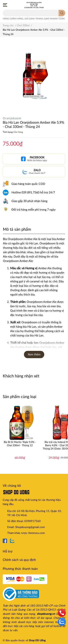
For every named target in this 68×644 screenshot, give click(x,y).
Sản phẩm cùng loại (19, 397)
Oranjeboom (12, 118)
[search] (62, 13)
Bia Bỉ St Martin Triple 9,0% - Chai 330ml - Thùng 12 (20, 444)
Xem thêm (34, 355)
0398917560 (32, 521)
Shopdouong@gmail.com (30, 527)
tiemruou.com (37, 533)
